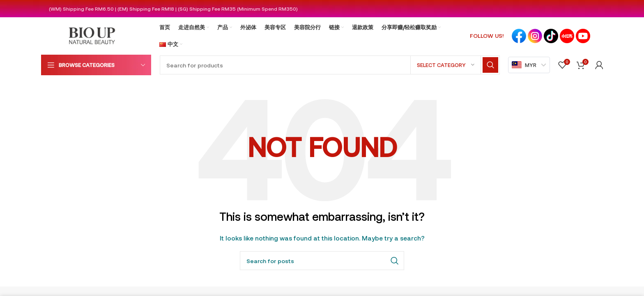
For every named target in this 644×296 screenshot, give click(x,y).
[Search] (330, 65)
